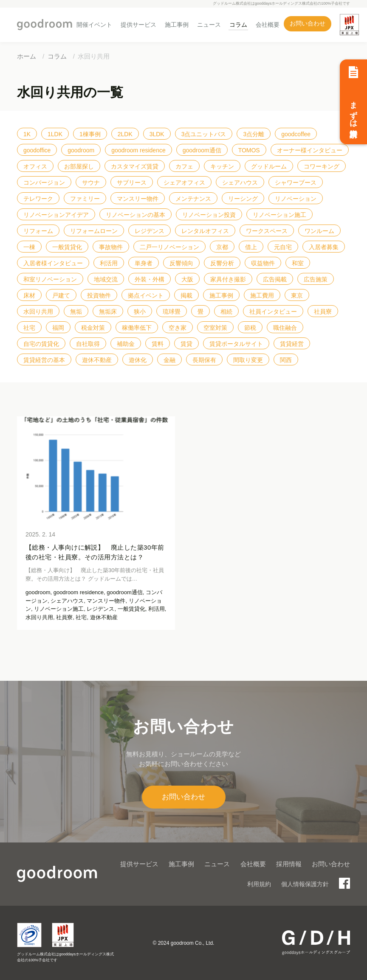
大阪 (187, 279)
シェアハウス (240, 183)
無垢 (76, 312)
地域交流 (106, 279)
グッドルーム (269, 166)
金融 (169, 360)
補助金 (126, 344)
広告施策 (316, 279)
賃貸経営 (292, 344)
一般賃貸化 (67, 247)
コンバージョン (44, 183)
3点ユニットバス (204, 134)
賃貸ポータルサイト (236, 344)
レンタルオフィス (205, 231)
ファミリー (85, 199)
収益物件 (263, 263)
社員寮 (323, 312)
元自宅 (283, 247)
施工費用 (262, 295)
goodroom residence (138, 150)
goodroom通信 (202, 150)
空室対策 (215, 328)
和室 (298, 263)
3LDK (157, 134)
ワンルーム (319, 231)
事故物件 (111, 247)
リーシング (243, 199)
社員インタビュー (273, 312)
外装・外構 (150, 279)
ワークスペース (267, 231)
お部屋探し (79, 166)
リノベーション (296, 199)
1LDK (55, 134)
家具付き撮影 (228, 279)
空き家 (178, 328)
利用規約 (259, 884)
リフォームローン (94, 231)
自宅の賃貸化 (41, 344)
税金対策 (93, 328)
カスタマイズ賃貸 (135, 166)
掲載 (186, 295)
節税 (250, 328)
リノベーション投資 (209, 215)
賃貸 (186, 344)
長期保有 (204, 360)
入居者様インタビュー (53, 263)
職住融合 (285, 328)
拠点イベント (146, 295)
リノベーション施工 (279, 215)
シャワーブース (296, 183)
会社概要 (268, 25)
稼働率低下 (137, 328)
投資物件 (99, 295)
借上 (251, 247)
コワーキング (322, 166)
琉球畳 (172, 312)
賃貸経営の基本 (44, 360)
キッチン (222, 166)
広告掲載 (275, 279)
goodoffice (37, 150)
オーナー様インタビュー (310, 150)
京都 (222, 247)
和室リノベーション (50, 279)
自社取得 (88, 344)
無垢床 (108, 312)
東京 (297, 295)
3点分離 (254, 134)
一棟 (29, 247)
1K (27, 134)
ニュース (209, 25)
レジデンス (150, 231)
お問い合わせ (308, 24)
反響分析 (222, 263)
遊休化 (138, 360)
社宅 (29, 328)
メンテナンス (193, 199)
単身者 (144, 263)
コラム (238, 25)
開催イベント (94, 25)
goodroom (81, 150)
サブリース (132, 183)
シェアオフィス (184, 183)
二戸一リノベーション (169, 247)
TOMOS (249, 150)
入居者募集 (324, 247)
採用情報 (289, 864)
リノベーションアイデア (56, 215)
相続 (226, 312)
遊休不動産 (97, 360)
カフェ (184, 166)
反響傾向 (181, 263)
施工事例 (177, 25)
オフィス (35, 166)
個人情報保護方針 (305, 884)
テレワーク (38, 199)
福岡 (58, 328)
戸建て (61, 295)
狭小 (140, 312)
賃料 (158, 344)
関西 (286, 360)
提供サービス (138, 25)
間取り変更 (248, 360)
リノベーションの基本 (136, 215)
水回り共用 (38, 312)
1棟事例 (90, 134)
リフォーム (38, 231)
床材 (29, 295)
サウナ (91, 183)
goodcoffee (296, 134)
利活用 (109, 263)
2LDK (125, 134)
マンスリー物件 (138, 199)
